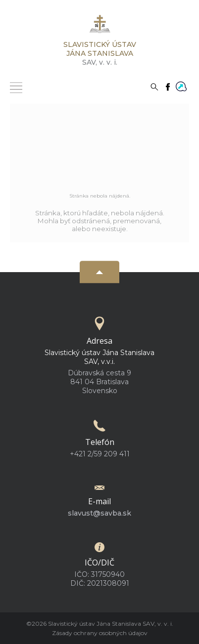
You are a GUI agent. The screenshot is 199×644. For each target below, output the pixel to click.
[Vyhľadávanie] (154, 86)
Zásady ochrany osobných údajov (100, 633)
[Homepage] (99, 27)
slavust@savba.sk (99, 513)
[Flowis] (181, 85)
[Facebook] (168, 86)
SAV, (100, 53)
